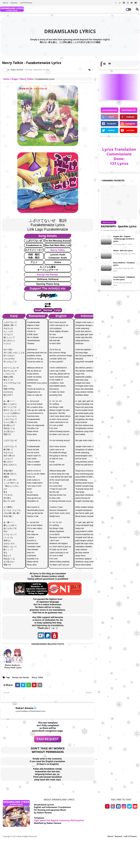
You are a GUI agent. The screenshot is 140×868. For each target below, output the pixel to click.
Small (38, 310)
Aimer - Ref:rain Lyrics (123, 251)
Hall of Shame (26, 3)
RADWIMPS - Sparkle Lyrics (119, 226)
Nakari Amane (24, 708)
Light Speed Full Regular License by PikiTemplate (59, 820)
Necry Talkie (27, 79)
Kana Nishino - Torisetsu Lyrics (124, 264)
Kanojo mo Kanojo (48, 275)
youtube (130, 130)
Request (14, 3)
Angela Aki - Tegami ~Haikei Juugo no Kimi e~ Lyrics (124, 239)
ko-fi (112, 117)
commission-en (110, 110)
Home (6, 79)
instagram (130, 124)
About (5, 3)
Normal (48, 310)
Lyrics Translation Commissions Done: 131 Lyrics (119, 156)
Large (57, 310)
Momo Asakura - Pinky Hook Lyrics (13, 666)
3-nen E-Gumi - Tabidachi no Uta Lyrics (124, 278)
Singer (15, 79)
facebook (111, 124)
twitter (111, 130)
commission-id (129, 110)
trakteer (130, 117)
